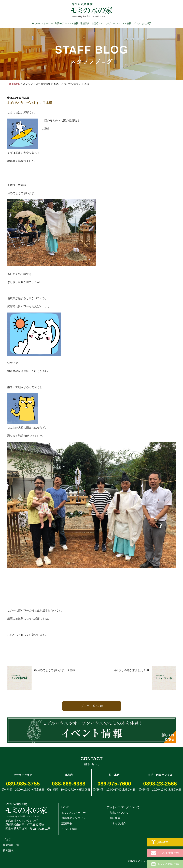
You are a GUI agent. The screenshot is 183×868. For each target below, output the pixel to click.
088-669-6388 (69, 784)
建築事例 (67, 823)
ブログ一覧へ (90, 706)
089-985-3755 (23, 784)
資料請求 (160, 842)
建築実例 (85, 23)
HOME (15, 84)
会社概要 (147, 23)
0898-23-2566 (160, 784)
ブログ (137, 23)
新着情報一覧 (11, 845)
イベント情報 (124, 23)
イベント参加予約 (165, 853)
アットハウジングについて (123, 807)
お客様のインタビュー (103, 23)
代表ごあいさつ (118, 813)
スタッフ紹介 (116, 823)
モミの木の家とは (165, 864)
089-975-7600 (114, 784)
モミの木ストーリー (42, 23)
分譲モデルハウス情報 (66, 23)
